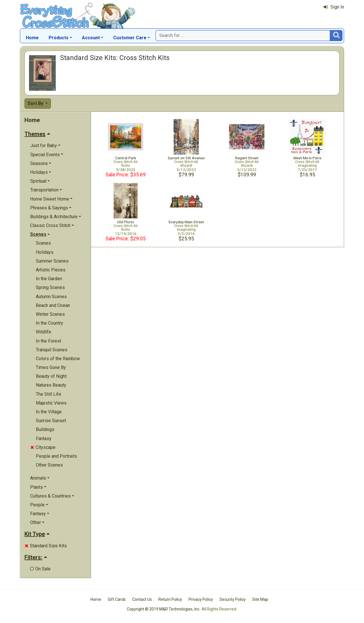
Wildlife (44, 332)
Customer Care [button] (130, 38)
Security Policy (233, 599)
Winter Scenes (50, 314)
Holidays (45, 252)
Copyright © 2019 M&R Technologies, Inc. (164, 609)
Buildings (45, 429)
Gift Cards (117, 599)
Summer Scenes (52, 261)
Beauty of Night (51, 376)
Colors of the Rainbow (58, 359)
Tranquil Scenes (52, 350)
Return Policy (170, 599)
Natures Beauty (51, 385)
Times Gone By (51, 367)
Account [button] (91, 38)
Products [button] (59, 38)
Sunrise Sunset (51, 421)
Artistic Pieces (51, 270)
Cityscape (43, 447)
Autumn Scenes (51, 297)
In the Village (49, 412)
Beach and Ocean (53, 305)
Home (32, 38)
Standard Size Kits (46, 546)
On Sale (40, 569)
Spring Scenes (50, 287)
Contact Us (142, 599)
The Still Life (48, 394)
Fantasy (44, 439)
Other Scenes (49, 465)
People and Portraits (56, 456)
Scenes (43, 243)
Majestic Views (51, 403)
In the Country (49, 323)
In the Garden (49, 279)
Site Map (260, 599)
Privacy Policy (201, 599)
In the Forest (48, 341)
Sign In (334, 7)
